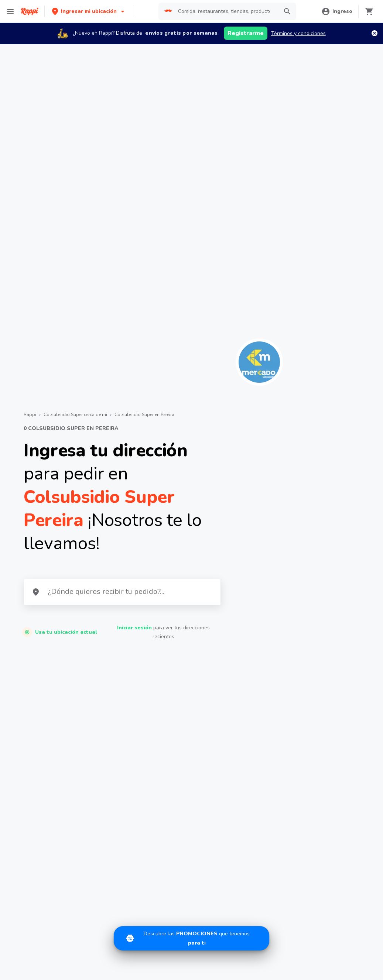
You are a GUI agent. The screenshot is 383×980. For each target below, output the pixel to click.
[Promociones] (191, 938)
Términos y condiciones (298, 33)
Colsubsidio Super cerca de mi (75, 415)
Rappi (30, 415)
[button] (89, 11)
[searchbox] (226, 11)
